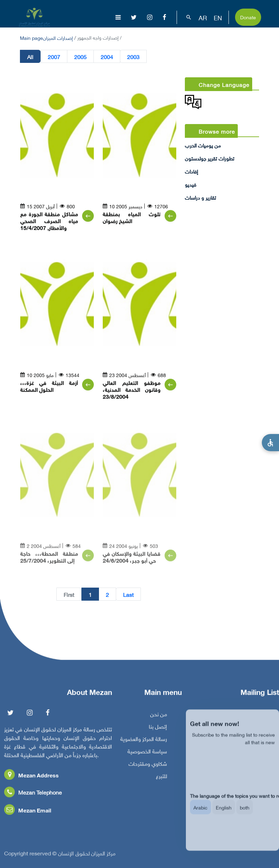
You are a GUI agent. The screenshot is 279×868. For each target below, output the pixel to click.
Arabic (200, 814)
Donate (248, 17)
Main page (31, 37)
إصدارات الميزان (58, 37)
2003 (133, 57)
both (245, 814)
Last (128, 594)
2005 (80, 57)
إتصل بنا (158, 728)
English (224, 814)
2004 (107, 57)
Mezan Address (31, 777)
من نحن (159, 716)
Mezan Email (28, 812)
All (30, 57)
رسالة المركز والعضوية (144, 741)
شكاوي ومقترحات (148, 766)
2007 (54, 57)
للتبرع (161, 778)
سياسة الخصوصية (147, 753)
